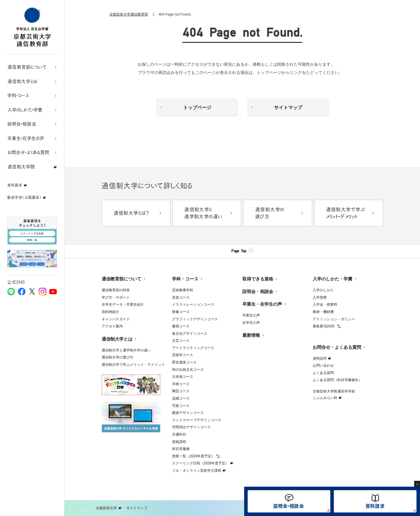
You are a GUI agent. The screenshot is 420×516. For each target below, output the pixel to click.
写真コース (181, 406)
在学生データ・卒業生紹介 (123, 304)
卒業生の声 (251, 315)
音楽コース (181, 297)
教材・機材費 (323, 312)
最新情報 (251, 335)
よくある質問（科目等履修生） (337, 380)
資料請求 (320, 358)
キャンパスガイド (116, 319)
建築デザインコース (188, 413)
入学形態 (320, 297)
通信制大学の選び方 (118, 357)
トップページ (197, 108)
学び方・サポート (116, 297)
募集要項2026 (324, 326)
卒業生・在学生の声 (262, 304)
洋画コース (181, 384)
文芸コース (181, 341)
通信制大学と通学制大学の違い (126, 350)
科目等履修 (181, 449)
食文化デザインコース (190, 334)
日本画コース (183, 377)
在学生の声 (251, 323)
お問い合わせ (323, 366)
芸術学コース (183, 355)
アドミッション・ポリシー (334, 319)
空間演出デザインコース (191, 427)
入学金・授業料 (325, 304)
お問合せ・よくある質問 (337, 347)
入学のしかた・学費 (333, 279)
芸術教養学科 (183, 290)
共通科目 (179, 434)
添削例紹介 (110, 312)
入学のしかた (323, 290)
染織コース (181, 398)
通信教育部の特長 (116, 290)
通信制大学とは (117, 339)
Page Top (239, 251)
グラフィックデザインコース (195, 319)
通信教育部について (121, 279)
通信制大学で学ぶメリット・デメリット (133, 365)
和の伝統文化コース (188, 370)
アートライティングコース (193, 348)
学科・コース (185, 279)
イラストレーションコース (193, 304)
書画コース (181, 326)
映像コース (181, 312)
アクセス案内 (112, 326)
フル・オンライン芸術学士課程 (197, 471)
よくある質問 (323, 373)
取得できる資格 (258, 279)
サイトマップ (288, 108)
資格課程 (179, 442)
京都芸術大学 (106, 508)
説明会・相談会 (258, 291)
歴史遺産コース (184, 362)
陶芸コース (181, 391)
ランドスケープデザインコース (197, 420)
